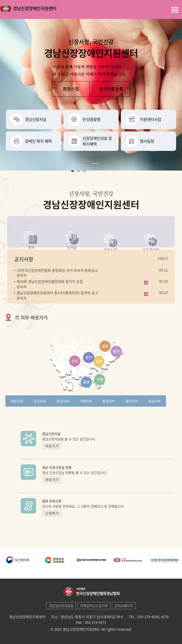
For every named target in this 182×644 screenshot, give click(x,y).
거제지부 (76, 401)
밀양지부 (145, 401)
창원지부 (8, 401)
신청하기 (61, 513)
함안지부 (122, 401)
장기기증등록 (111, 89)
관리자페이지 (124, 606)
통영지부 (99, 401)
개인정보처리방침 (61, 606)
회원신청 (71, 89)
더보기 (163, 268)
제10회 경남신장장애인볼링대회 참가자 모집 (50, 291)
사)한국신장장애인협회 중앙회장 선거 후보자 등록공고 (57, 280)
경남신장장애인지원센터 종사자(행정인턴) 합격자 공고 (57, 302)
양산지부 (53, 401)
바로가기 (61, 446)
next (92, 181)
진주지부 (31, 401)
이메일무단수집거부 (94, 606)
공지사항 (24, 268)
